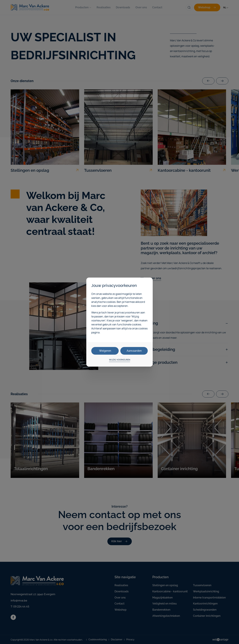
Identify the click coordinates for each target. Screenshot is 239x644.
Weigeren (105, 351)
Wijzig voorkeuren (120, 360)
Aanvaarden (134, 351)
